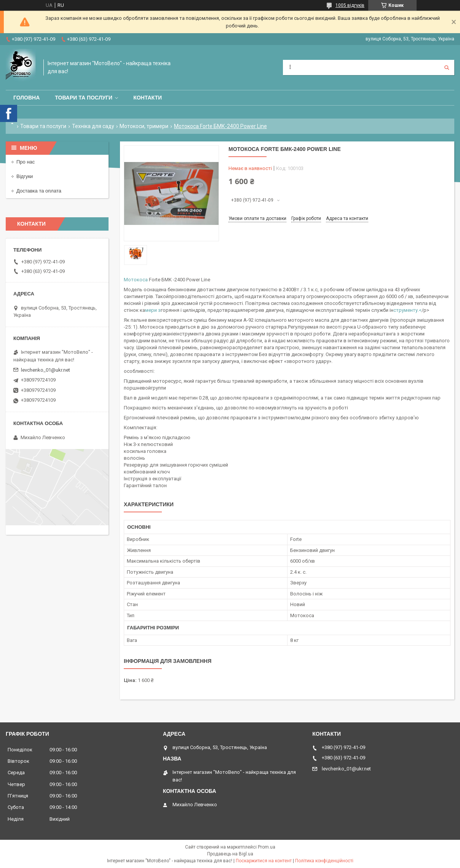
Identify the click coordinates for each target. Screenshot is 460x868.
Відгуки (25, 176)
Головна (26, 98)
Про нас (26, 162)
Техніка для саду (93, 126)
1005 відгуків (350, 5)
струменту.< (407, 310)
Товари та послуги (84, 98)
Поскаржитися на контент (264, 861)
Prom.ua (267, 847)
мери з (153, 310)
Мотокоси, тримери (144, 126)
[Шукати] (447, 67)
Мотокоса (136, 280)
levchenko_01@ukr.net (46, 370)
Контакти (148, 98)
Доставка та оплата (39, 191)
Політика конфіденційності (324, 861)
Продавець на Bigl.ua (230, 854)
